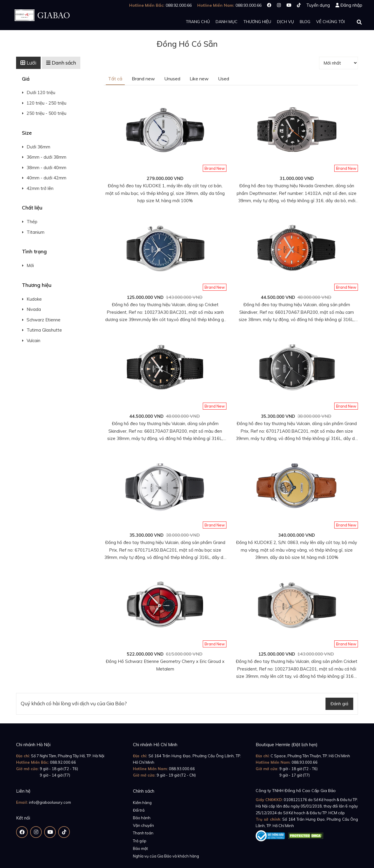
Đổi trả (139, 810)
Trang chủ (198, 22)
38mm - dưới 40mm (46, 168)
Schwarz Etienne (44, 320)
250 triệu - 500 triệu (46, 113)
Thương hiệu (257, 22)
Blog (305, 22)
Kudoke (34, 299)
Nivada (34, 309)
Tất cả (115, 79)
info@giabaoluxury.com (50, 802)
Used (224, 79)
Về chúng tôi (330, 22)
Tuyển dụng (318, 5)
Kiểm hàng (142, 803)
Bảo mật (140, 848)
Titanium (36, 232)
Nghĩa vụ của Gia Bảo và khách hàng (166, 856)
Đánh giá (339, 704)
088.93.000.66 (182, 769)
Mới (30, 265)
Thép (32, 222)
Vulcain (33, 341)
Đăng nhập (351, 5)
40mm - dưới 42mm (46, 178)
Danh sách (61, 63)
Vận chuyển (143, 825)
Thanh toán (143, 833)
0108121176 (295, 800)
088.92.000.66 (63, 762)
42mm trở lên (40, 188)
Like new (199, 79)
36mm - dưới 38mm (46, 157)
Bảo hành (142, 818)
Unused (172, 79)
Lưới (28, 63)
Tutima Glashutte (44, 330)
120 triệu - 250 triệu (46, 103)
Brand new (143, 79)
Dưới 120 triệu (41, 92)
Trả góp (140, 841)
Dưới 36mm (38, 147)
